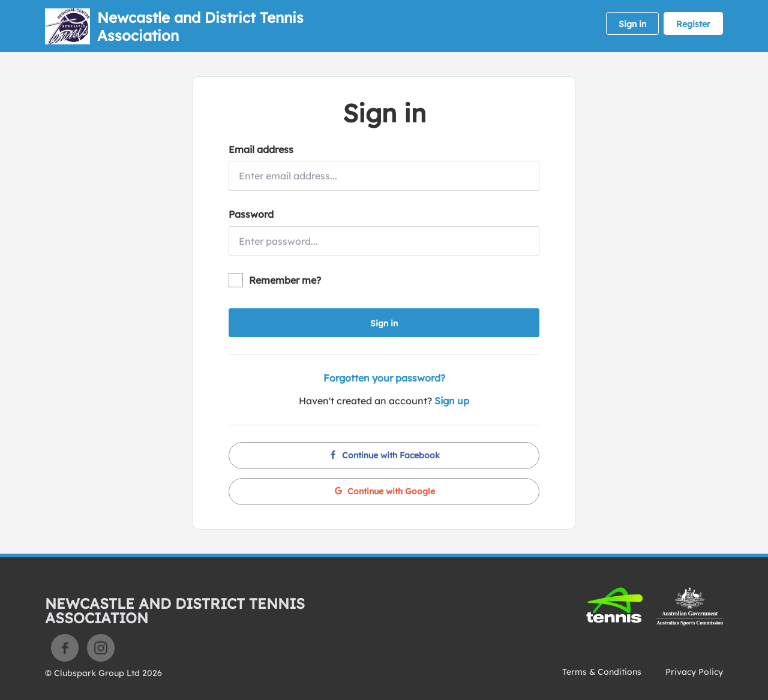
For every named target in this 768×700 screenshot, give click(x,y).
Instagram (101, 648)
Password (251, 214)
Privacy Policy (694, 672)
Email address (261, 149)
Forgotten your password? (384, 378)
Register (693, 24)
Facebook (65, 648)
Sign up (452, 401)
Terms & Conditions (602, 672)
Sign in (632, 24)
